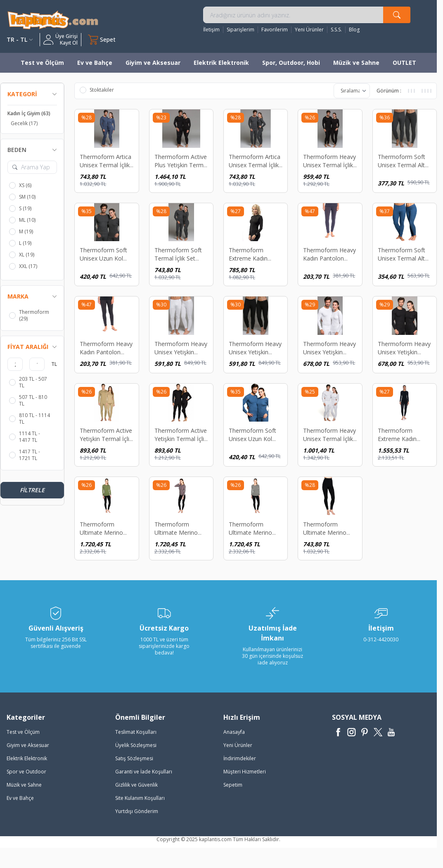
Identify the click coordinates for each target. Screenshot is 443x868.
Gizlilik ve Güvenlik (136, 785)
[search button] (397, 15)
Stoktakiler (97, 90)
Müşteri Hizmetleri (245, 772)
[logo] (53, 20)
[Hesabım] (60, 40)
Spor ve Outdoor (26, 772)
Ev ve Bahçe (95, 63)
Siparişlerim (240, 30)
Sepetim (233, 785)
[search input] (307, 15)
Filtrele (32, 490)
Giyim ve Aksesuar (153, 63)
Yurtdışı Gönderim (137, 811)
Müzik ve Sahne (356, 63)
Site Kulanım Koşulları (140, 798)
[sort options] (352, 91)
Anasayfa (234, 732)
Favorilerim (275, 30)
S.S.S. (336, 30)
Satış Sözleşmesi (134, 758)
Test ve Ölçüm (42, 63)
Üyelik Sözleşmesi (136, 745)
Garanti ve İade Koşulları (144, 772)
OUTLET (404, 63)
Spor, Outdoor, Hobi (291, 63)
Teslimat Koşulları (136, 732)
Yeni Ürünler (309, 30)
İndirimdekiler (240, 758)
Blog (354, 30)
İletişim (211, 30)
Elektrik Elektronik (221, 63)
